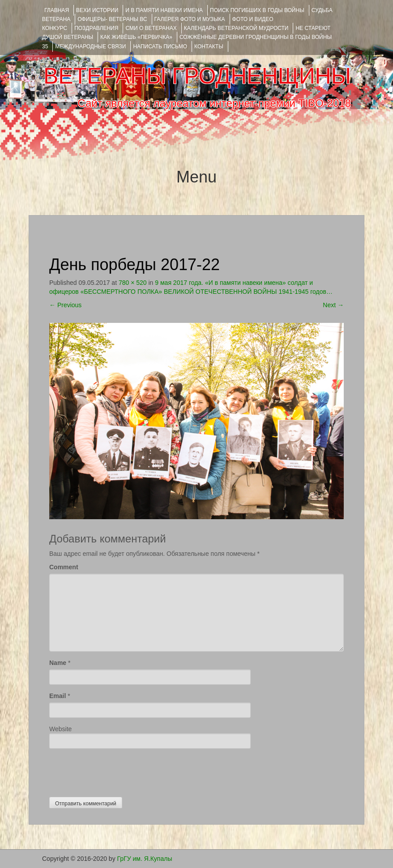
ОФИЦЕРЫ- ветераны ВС (112, 19)
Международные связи (90, 47)
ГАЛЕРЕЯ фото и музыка (190, 19)
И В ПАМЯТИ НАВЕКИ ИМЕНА (164, 10)
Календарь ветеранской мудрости (236, 28)
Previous (65, 305)
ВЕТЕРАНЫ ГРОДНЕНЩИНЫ (197, 76)
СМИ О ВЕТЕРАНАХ (151, 28)
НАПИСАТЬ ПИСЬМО (160, 47)
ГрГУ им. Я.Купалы (145, 859)
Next (333, 305)
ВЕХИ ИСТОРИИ (97, 10)
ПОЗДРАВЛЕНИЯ (96, 28)
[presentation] (117, 771)
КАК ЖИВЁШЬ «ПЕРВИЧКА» (136, 37)
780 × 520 (133, 283)
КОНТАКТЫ (209, 47)
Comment (64, 567)
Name (58, 663)
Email (58, 696)
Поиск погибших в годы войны (257, 10)
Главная (57, 10)
